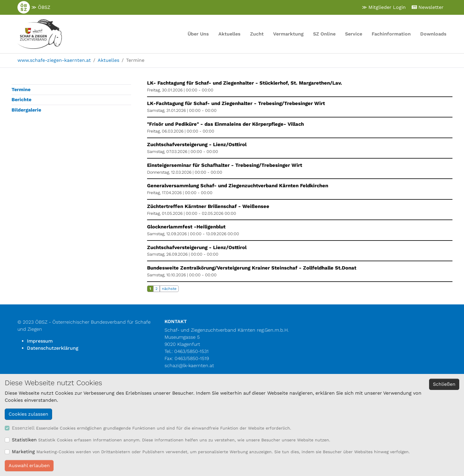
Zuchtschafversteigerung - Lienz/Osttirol (197, 145)
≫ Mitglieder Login (384, 7)
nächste (169, 289)
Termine (21, 89)
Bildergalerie (26, 110)
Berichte (21, 100)
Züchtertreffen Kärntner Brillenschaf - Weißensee (208, 206)
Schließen (444, 384)
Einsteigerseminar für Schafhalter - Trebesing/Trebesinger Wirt (225, 165)
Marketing (23, 452)
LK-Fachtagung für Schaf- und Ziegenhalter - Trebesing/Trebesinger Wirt (236, 103)
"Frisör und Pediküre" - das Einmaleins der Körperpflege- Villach (225, 124)
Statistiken (24, 440)
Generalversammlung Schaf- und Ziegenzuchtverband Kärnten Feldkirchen (238, 186)
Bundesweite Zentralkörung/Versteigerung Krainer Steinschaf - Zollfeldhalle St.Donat (252, 268)
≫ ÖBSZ (34, 7)
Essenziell (23, 428)
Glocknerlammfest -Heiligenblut (186, 227)
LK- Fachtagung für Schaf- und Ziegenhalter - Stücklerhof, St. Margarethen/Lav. (245, 83)
